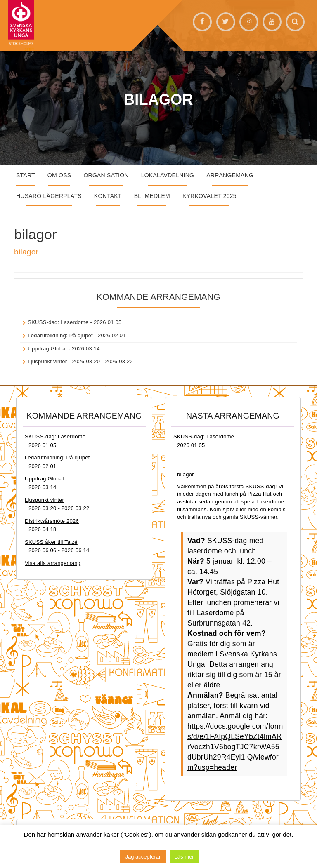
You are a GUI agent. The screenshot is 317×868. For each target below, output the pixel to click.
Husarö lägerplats (49, 196)
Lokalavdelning (168, 175)
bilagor (26, 252)
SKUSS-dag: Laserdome (58, 322)
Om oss (59, 175)
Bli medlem (152, 196)
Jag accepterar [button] (143, 857)
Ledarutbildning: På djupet (60, 335)
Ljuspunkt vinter (47, 361)
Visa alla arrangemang (53, 563)
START (26, 175)
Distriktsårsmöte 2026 (52, 521)
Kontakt (108, 196)
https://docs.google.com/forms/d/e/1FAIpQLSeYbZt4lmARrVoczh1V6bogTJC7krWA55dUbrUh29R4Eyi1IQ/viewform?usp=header (235, 747)
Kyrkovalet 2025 (209, 196)
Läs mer (184, 857)
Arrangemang (230, 175)
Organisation (106, 175)
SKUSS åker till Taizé (51, 542)
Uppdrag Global (47, 349)
